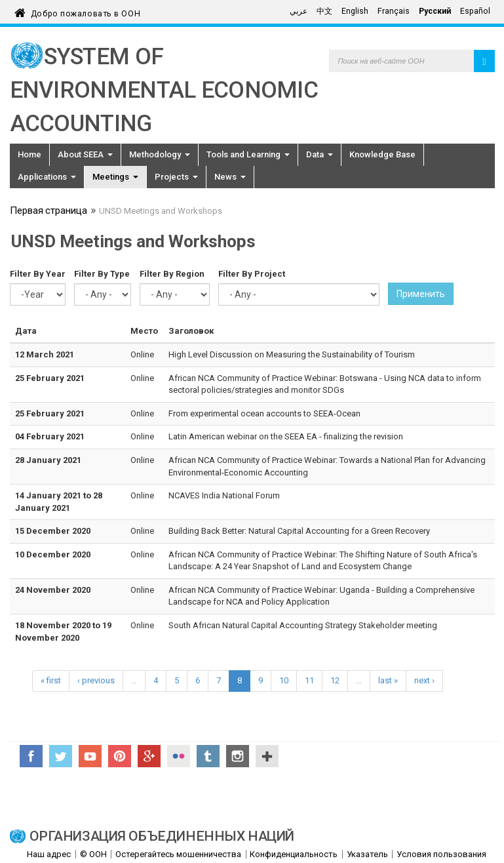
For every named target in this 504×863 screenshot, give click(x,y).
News (230, 177)
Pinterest (120, 756)
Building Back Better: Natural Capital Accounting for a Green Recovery (299, 531)
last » (388, 680)
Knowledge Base (382, 154)
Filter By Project (252, 274)
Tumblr (208, 756)
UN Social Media (267, 756)
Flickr (179, 756)
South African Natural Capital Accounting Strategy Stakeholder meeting (303, 625)
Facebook (31, 756)
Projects (176, 177)
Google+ (149, 756)
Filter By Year (38, 274)
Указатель (367, 854)
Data (320, 154)
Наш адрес (49, 854)
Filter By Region (172, 274)
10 (284, 680)
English (355, 11)
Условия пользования (441, 854)
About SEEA (85, 154)
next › (424, 680)
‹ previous (96, 680)
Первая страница (48, 212)
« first (51, 680)
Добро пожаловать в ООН (86, 11)
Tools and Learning (248, 154)
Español (475, 11)
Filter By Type (102, 274)
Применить (421, 294)
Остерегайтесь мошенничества (178, 854)
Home (29, 154)
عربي (299, 11)
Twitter (61, 756)
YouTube (90, 756)
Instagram (238, 756)
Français (394, 11)
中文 (324, 11)
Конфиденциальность (294, 854)
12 (335, 680)
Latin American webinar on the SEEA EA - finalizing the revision (286, 436)
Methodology (160, 154)
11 (309, 680)
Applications (47, 177)
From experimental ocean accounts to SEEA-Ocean (264, 413)
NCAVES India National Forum (224, 495)
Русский (435, 11)
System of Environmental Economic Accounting (164, 90)
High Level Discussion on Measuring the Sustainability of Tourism (292, 354)
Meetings (115, 177)
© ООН (93, 854)
